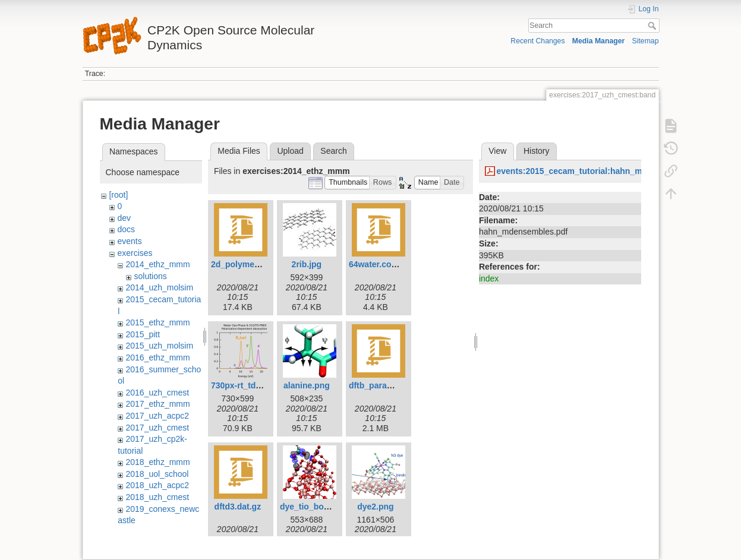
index (489, 279)
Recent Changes (537, 41)
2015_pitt (143, 334)
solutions (150, 276)
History (537, 151)
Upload (290, 151)
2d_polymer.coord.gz (253, 264)
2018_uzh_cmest (157, 497)
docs (126, 229)
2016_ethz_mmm (157, 357)
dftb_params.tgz (381, 385)
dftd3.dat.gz (238, 507)
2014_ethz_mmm (157, 264)
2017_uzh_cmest (157, 428)
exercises (135, 253)
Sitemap (646, 41)
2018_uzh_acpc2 (157, 485)
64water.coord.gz (383, 264)
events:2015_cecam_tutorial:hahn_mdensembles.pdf (601, 171)
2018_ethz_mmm (157, 462)
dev (124, 218)
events (129, 241)
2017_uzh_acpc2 (157, 416)
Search (653, 26)
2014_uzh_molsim (159, 287)
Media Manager (599, 41)
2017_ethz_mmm (157, 404)
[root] (118, 195)
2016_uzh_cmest (157, 393)
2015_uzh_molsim (159, 346)
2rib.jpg (307, 264)
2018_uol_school (157, 474)
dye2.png (375, 507)
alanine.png (307, 385)
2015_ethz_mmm (157, 322)
